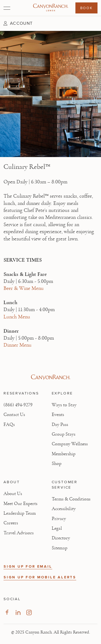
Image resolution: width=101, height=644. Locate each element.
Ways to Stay (64, 405)
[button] (18, 23)
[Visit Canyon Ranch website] (50, 377)
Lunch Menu (17, 317)
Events (58, 415)
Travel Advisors (19, 533)
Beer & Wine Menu (24, 288)
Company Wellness (70, 444)
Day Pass (60, 425)
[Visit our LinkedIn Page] (18, 612)
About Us (13, 494)
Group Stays (64, 434)
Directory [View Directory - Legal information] (61, 538)
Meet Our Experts (20, 504)
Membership (64, 454)
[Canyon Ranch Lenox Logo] (51, 8)
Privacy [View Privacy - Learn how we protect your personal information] (59, 519)
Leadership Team (20, 513)
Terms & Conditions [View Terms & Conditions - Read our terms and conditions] (71, 499)
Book (86, 8)
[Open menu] (7, 8)
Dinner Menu (18, 345)
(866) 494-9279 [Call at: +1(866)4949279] (18, 405)
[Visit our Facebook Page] (7, 612)
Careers (11, 523)
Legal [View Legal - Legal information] (57, 528)
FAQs (9, 425)
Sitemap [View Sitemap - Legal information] (60, 548)
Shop (57, 464)
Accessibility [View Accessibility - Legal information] (64, 509)
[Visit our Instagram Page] (29, 612)
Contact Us (14, 415)
